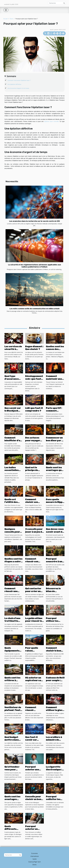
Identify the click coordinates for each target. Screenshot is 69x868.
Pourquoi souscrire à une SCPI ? (55, 562)
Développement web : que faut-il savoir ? (34, 379)
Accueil (5, 19)
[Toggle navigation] (6, 10)
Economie (34, 853)
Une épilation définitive (14, 84)
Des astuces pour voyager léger (33, 440)
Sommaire (11, 76)
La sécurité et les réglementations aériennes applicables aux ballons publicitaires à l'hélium (35, 266)
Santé (35, 859)
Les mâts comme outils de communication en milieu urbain (35, 309)
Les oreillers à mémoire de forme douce (54, 740)
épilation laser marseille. (52, 121)
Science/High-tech (35, 862)
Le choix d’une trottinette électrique (12, 621)
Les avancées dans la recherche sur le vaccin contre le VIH (34, 221)
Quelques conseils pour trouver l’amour (13, 532)
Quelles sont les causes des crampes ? (55, 349)
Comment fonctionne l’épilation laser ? (19, 80)
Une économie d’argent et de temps (18, 88)
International (35, 856)
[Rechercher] (57, 3)
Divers (11, 19)
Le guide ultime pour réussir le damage (34, 621)
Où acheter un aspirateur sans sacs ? (34, 680)
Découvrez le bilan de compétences (54, 591)
